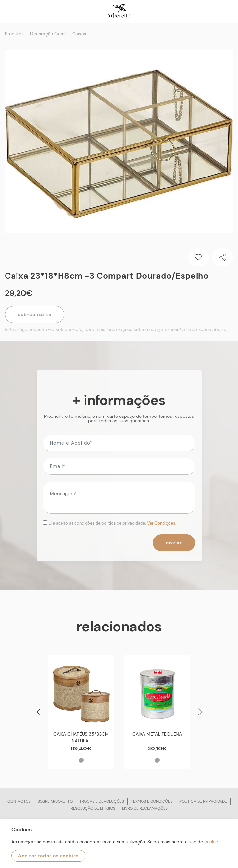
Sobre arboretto (55, 801)
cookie (211, 842)
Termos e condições (152, 801)
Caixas (79, 34)
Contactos (19, 801)
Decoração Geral (48, 34)
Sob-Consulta (35, 314)
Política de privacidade (203, 801)
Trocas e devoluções (102, 801)
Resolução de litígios (93, 808)
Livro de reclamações (145, 808)
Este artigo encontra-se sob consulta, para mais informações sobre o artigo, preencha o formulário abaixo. (116, 329)
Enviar (174, 543)
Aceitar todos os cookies (48, 856)
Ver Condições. (162, 523)
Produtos (14, 34)
